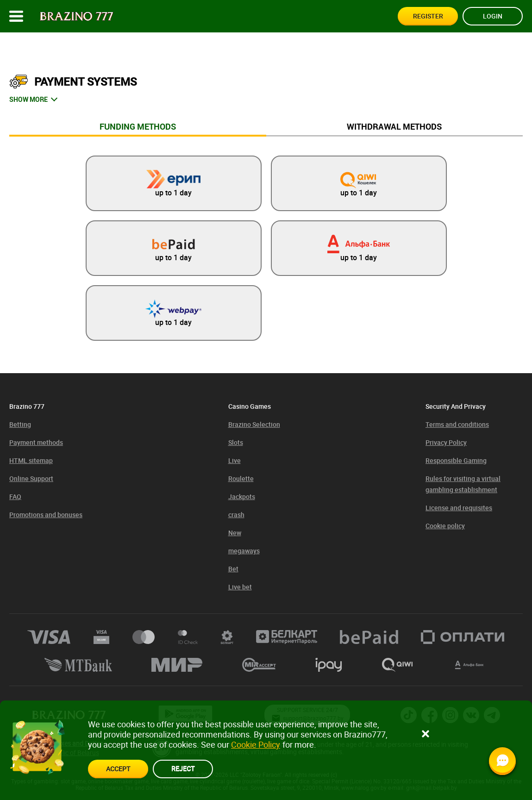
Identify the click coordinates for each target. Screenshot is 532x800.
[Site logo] (77, 16)
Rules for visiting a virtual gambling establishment (463, 484)
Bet (233, 569)
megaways (244, 551)
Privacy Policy (446, 442)
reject (183, 768)
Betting (20, 424)
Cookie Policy (256, 744)
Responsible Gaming (456, 460)
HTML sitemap (31, 460)
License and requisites (459, 508)
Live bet (240, 587)
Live (235, 460)
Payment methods (36, 442)
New (235, 533)
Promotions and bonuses (46, 515)
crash (236, 515)
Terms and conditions (457, 424)
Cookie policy (445, 526)
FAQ (15, 497)
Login (493, 16)
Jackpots (242, 497)
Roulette (241, 478)
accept (118, 769)
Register (428, 16)
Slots (236, 442)
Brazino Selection (254, 424)
